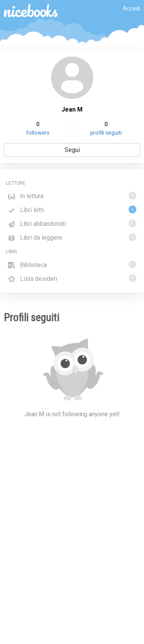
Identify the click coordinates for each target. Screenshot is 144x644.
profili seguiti (106, 133)
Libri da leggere (72, 237)
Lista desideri (72, 278)
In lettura (72, 196)
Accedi (132, 9)
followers (38, 133)
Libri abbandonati (72, 223)
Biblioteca (72, 264)
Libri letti (72, 209)
